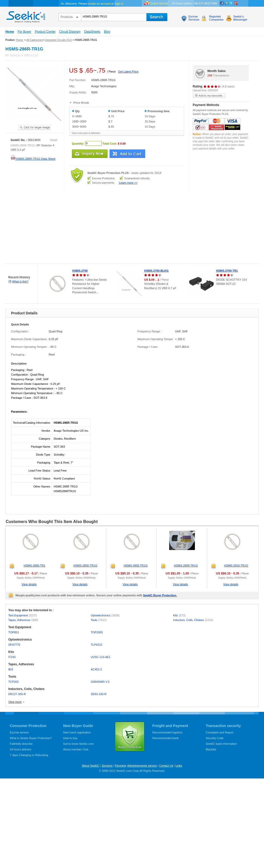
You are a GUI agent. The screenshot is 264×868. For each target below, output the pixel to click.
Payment (120, 766)
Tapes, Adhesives (23, 620)
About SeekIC (90, 766)
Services (107, 766)
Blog (107, 32)
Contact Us (166, 766)
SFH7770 (14, 645)
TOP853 (14, 632)
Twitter (231, 3)
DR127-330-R (17, 694)
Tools (99, 620)
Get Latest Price (128, 72)
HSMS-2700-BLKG (156, 271)
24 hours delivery (21, 749)
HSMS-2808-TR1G (186, 565)
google (236, 3)
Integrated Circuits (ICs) (58, 40)
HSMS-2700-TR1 (227, 271)
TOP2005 (97, 632)
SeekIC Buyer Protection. (160, 595)
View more (15, 702)
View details (29, 584)
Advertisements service (142, 766)
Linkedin (227, 3)
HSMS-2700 (80, 271)
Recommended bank (166, 738)
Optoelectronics (105, 615)
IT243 (12, 657)
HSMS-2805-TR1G (136, 565)
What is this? (20, 281)
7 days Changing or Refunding (29, 755)
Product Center (45, 32)
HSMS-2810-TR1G (236, 565)
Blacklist (211, 749)
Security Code (215, 738)
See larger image (35, 127)
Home (10, 32)
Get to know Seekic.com (79, 744)
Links (179, 766)
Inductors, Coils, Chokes (193, 620)
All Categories (34, 40)
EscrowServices (194, 18)
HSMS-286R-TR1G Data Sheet (33, 159)
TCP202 (13, 682)
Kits (179, 615)
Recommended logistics (167, 732)
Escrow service (19, 732)
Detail (54, 140)
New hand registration (77, 732)
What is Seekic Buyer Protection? (31, 738)
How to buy (70, 738)
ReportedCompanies (216, 18)
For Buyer (24, 32)
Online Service (159, 3)
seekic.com (25, 16)
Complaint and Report (220, 732)
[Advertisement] (73, 228)
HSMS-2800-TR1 (35, 565)
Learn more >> (128, 183)
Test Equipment (23, 615)
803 (11, 669)
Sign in (119, 4)
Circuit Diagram (70, 32)
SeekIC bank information (221, 744)
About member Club (76, 749)
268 (210, 75)
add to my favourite (209, 96)
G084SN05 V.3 (100, 682)
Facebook (222, 3)
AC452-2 (96, 669)
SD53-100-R (99, 694)
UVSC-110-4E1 (101, 657)
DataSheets (92, 32)
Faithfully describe (21, 744)
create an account (99, 4)
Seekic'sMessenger (240, 18)
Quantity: (78, 143)
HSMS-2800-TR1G (85, 565)
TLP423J (96, 645)
